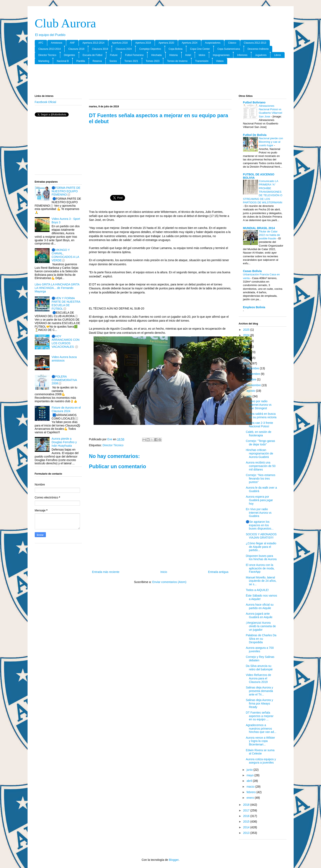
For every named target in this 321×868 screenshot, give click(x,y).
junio (250, 770)
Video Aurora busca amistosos (64, 359)
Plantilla (81, 61)
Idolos (202, 55)
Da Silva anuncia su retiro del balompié (259, 668)
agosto (251, 391)
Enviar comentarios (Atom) (169, 582)
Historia (173, 55)
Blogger (174, 860)
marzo (251, 787)
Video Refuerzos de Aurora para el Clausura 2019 (258, 678)
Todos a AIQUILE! (257, 590)
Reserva (97, 61)
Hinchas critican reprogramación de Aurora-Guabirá (259, 453)
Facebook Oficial (45, 102)
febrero (251, 792)
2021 (247, 352)
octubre (252, 379)
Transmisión (202, 61)
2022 (247, 347)
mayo (250, 775)
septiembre (254, 385)
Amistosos (57, 43)
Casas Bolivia (252, 271)
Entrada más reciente (106, 572)
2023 (247, 341)
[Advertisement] (161, 80)
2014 (247, 827)
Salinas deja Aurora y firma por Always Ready (259, 703)
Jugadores (261, 55)
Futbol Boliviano (254, 102)
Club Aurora (65, 23)
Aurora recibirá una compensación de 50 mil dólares (261, 466)
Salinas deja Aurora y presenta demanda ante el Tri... (259, 691)
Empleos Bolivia (254, 307)
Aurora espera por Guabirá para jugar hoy (259, 500)
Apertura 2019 (143, 43)
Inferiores (242, 55)
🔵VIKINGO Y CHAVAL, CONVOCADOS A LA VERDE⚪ (65, 255)
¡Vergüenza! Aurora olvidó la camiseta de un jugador (261, 626)
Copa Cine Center (200, 49)
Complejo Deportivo (150, 49)
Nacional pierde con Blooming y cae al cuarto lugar (271, 142)
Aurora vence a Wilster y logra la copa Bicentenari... (260, 741)
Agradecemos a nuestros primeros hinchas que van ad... (261, 729)
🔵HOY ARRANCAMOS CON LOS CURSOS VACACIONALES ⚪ (65, 341)
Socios (113, 61)
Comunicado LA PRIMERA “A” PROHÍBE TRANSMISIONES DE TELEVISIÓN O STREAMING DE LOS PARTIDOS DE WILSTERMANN (263, 192)
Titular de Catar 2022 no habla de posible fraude (269, 235)
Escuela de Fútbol (93, 55)
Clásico (232, 43)
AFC (41, 43)
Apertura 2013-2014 (93, 43)
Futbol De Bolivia (255, 135)
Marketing (44, 61)
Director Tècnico (47, 55)
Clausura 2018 (76, 49)
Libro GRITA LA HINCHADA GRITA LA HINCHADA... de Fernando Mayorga (57, 288)
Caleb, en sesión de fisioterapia (258, 434)
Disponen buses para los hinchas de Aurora (261, 558)
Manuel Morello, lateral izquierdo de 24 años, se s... (261, 581)
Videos (220, 61)
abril (250, 781)
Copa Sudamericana (229, 49)
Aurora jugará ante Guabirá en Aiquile (259, 615)
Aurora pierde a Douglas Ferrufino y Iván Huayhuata (64, 442)
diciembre (253, 368)
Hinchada (156, 55)
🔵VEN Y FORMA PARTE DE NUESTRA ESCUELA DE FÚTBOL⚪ (66, 303)
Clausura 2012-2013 (255, 43)
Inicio (164, 572)
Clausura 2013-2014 (50, 49)
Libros (278, 55)
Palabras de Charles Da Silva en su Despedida (261, 639)
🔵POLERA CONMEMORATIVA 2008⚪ (64, 380)
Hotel (188, 55)
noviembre (254, 374)
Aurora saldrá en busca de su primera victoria (261, 415)
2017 (247, 810)
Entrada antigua (218, 572)
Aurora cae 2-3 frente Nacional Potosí (259, 425)
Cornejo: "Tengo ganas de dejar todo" (260, 443)
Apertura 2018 (120, 43)
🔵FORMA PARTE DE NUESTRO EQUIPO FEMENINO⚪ (66, 191)
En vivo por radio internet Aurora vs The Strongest (259, 405)
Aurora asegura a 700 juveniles (260, 650)
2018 (247, 805)
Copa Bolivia (176, 49)
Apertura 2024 (190, 43)
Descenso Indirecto (258, 49)
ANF (72, 43)
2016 (247, 816)
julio (250, 396)
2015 (247, 822)
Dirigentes (70, 55)
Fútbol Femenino (134, 55)
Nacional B (63, 61)
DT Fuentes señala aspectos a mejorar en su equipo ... (260, 716)
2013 (247, 833)
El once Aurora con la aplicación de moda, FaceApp (260, 568)
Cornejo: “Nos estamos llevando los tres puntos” (260, 479)
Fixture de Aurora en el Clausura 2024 (66, 409)
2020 (247, 358)
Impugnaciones (221, 55)
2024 (247, 335)
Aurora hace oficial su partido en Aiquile (260, 606)
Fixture (114, 55)
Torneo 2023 (153, 61)
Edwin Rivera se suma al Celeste (260, 752)
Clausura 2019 (100, 49)
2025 (247, 330)
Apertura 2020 (166, 43)
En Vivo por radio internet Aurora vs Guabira (259, 513)
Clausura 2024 (124, 49)
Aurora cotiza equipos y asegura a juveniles (261, 761)
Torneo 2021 (131, 61)
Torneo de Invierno (177, 61)
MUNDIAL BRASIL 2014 (259, 228)
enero (251, 798)
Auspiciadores (213, 43)
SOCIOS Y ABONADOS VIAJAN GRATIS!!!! (261, 536)
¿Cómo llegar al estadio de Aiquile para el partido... (261, 547)
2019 (247, 363)
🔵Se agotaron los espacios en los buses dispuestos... (260, 525)
